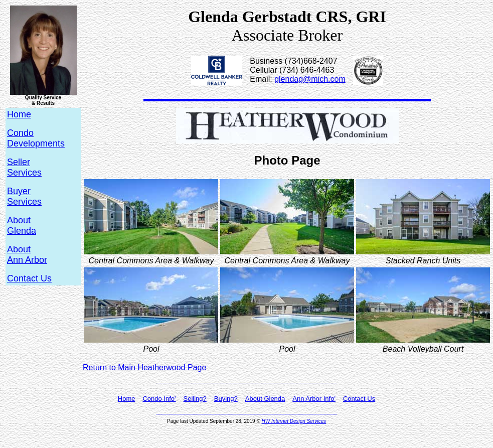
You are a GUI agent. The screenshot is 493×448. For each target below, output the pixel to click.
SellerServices (24, 167)
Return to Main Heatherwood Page (144, 367)
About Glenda (265, 399)
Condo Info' (159, 399)
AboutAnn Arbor (27, 255)
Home (127, 399)
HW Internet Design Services (294, 421)
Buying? (226, 399)
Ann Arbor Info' (314, 399)
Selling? (195, 399)
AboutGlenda (22, 226)
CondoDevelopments (36, 138)
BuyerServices (24, 196)
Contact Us (29, 278)
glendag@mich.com (310, 79)
